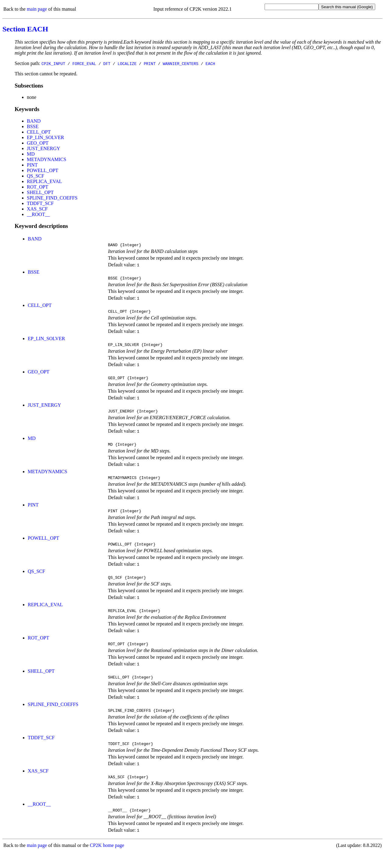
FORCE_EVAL (84, 63)
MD (31, 154)
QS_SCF (36, 176)
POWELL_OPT (43, 170)
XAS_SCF (37, 209)
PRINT (150, 63)
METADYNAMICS (46, 159)
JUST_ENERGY (43, 148)
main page (37, 9)
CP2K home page (107, 862)
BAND (34, 121)
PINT (32, 165)
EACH (210, 63)
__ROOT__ (38, 214)
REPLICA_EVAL (44, 181)
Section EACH (25, 29)
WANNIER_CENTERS (181, 63)
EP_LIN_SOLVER (45, 137)
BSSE (33, 126)
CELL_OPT (39, 132)
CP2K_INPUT (53, 63)
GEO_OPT (38, 143)
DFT (107, 63)
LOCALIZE (127, 63)
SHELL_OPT (40, 192)
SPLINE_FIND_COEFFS (52, 198)
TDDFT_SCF (40, 203)
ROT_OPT (37, 187)
